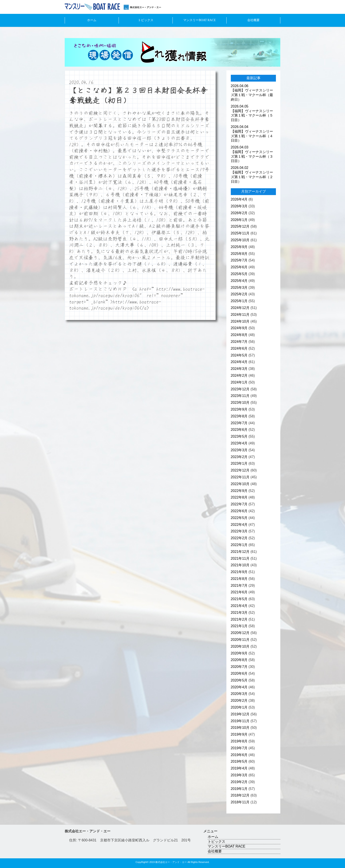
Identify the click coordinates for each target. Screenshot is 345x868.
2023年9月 (239, 409)
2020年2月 (239, 701)
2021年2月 (239, 619)
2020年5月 (239, 680)
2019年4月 (239, 768)
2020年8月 (239, 660)
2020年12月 (240, 633)
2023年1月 (239, 463)
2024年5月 (239, 355)
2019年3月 (239, 775)
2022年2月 (239, 538)
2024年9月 (239, 328)
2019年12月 (240, 714)
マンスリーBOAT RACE (199, 20)
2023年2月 (239, 457)
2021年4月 (239, 606)
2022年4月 (239, 525)
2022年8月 (239, 497)
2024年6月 (239, 348)
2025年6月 (239, 267)
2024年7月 (239, 342)
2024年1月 (239, 382)
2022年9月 (239, 491)
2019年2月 (239, 782)
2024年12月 (240, 308)
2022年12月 (240, 470)
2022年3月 (239, 531)
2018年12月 (240, 795)
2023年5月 (239, 436)
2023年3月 (239, 450)
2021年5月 (239, 599)
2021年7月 (239, 586)
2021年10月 (240, 565)
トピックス (146, 20)
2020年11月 (240, 640)
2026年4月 (239, 199)
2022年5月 (239, 518)
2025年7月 (239, 260)
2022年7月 (239, 504)
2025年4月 (239, 281)
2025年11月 (240, 233)
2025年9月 (239, 247)
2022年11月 (240, 477)
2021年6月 (239, 592)
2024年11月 (240, 315)
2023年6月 (239, 430)
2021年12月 (240, 552)
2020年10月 (240, 646)
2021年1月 (239, 626)
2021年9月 (239, 572)
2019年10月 (240, 728)
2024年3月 (239, 369)
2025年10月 (240, 240)
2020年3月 (239, 694)
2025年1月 (239, 301)
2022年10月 (240, 484)
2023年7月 (239, 423)
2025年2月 (239, 294)
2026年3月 (239, 206)
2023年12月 (240, 389)
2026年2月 (239, 213)
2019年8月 (239, 741)
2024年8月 (239, 335)
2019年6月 (239, 755)
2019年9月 (239, 734)
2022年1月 (239, 545)
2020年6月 (239, 673)
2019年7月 (239, 748)
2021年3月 (239, 613)
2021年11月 (240, 558)
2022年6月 (239, 511)
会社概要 (253, 20)
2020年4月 (239, 687)
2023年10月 (240, 403)
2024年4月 (239, 362)
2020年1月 (239, 707)
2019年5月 (239, 761)
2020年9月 (239, 653)
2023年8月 (239, 416)
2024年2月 (239, 376)
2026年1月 (239, 220)
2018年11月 (240, 802)
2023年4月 (239, 443)
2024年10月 (240, 321)
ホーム (92, 20)
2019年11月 (240, 721)
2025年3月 (239, 288)
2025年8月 (239, 254)
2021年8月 (239, 579)
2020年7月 (239, 667)
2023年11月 (240, 396)
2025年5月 (239, 274)
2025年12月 (240, 226)
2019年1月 (239, 789)
